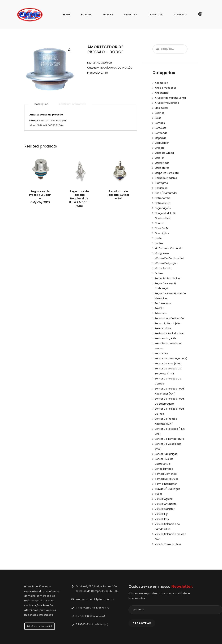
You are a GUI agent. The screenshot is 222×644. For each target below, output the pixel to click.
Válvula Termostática (168, 529)
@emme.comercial (40, 611)
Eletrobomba (163, 194)
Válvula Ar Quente (166, 490)
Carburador (162, 141)
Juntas (159, 238)
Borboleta (161, 126)
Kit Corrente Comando (169, 243)
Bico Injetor (162, 107)
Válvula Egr (161, 500)
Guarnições (162, 228)
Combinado (162, 160)
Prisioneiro (161, 306)
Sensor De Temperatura (169, 427)
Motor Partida (163, 262)
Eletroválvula (163, 199)
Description (41, 104)
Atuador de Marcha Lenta (170, 97)
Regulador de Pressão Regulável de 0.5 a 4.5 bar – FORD (79, 199)
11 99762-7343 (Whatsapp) (92, 609)
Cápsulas (160, 136)
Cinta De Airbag (164, 151)
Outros (159, 267)
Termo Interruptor (166, 471)
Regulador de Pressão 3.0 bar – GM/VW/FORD (40, 197)
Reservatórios (163, 320)
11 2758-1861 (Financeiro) (90, 601)
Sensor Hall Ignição (166, 441)
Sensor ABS (161, 345)
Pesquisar (157, 49)
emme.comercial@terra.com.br (95, 584)
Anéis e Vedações (166, 88)
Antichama (162, 92)
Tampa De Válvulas (167, 466)
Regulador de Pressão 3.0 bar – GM (118, 195)
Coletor (159, 155)
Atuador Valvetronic (167, 102)
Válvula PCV (162, 504)
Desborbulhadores (166, 175)
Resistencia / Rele (166, 330)
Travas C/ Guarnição (168, 475)
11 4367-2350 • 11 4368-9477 (93, 592)
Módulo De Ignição (166, 257)
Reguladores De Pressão (116, 68)
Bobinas (160, 112)
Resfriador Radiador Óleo (170, 325)
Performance (163, 296)
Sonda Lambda (164, 456)
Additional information (72, 104)
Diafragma (161, 180)
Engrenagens (163, 204)
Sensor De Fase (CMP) (168, 354)
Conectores (162, 165)
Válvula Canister (165, 495)
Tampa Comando (166, 461)
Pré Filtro (160, 301)
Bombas (160, 122)
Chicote (160, 146)
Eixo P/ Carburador (166, 189)
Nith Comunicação (174, 638)
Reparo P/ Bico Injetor (168, 315)
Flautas (159, 218)
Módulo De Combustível (169, 252)
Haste (158, 233)
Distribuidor (162, 185)
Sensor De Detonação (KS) (171, 349)
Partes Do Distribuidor (168, 272)
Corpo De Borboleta (167, 170)
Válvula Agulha (164, 485)
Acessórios (161, 83)
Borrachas (161, 131)
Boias (158, 117)
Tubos (159, 480)
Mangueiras (162, 248)
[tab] (41, 104)
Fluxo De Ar (161, 223)
